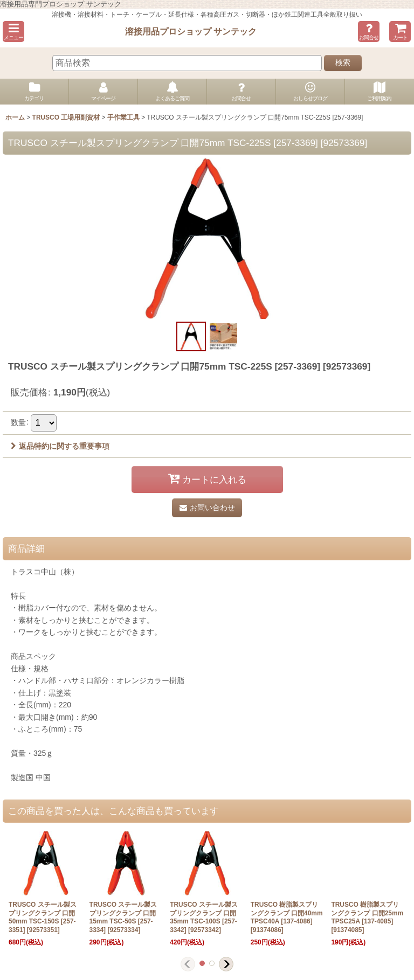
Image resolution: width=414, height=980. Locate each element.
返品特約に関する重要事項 (60, 446)
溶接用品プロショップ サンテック (191, 31)
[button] (13, 32)
